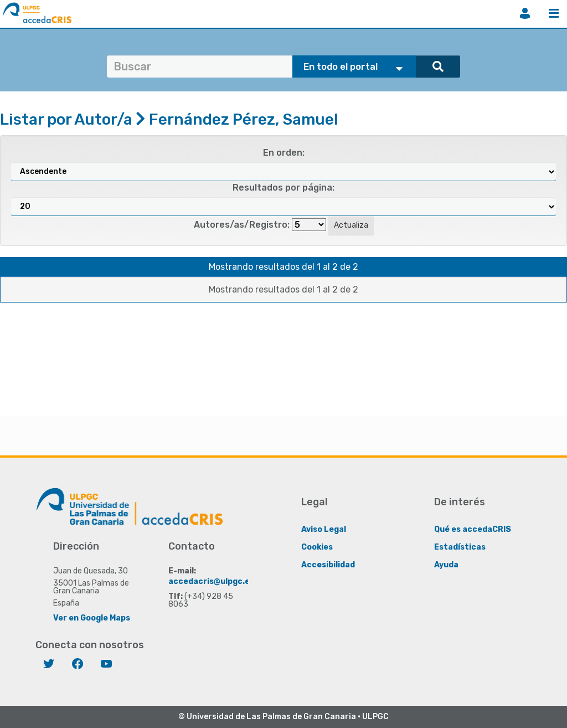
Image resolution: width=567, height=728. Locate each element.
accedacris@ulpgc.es (211, 581)
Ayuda (446, 565)
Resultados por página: (283, 188)
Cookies (317, 547)
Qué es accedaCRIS (473, 529)
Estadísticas (460, 547)
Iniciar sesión (525, 13)
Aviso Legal (324, 529)
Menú (554, 13)
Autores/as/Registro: (242, 225)
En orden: (284, 153)
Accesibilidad (328, 565)
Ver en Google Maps (92, 618)
